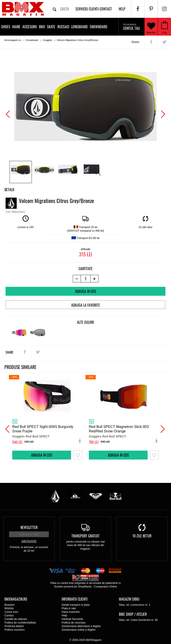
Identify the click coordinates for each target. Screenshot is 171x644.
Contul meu (11, 612)
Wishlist (151, 27)
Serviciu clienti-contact (94, 9)
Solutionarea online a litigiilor (79, 630)
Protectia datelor (14, 626)
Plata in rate (69, 608)
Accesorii (30, 27)
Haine (16, 27)
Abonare (29, 541)
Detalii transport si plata (76, 605)
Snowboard (98, 27)
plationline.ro (113, 583)
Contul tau (131, 27)
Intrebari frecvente (72, 619)
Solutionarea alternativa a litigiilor (81, 626)
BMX (42, 27)
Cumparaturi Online (105, 587)
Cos (164, 33)
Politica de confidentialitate (20, 623)
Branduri (9, 605)
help (122, 9)
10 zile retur (142, 536)
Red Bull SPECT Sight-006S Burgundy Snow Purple (43, 429)
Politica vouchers (15, 630)
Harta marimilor (71, 612)
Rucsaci (63, 27)
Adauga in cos (86, 291)
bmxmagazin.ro (13, 40)
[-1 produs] (77, 279)
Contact (9, 616)
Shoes (6, 27)
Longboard (79, 27)
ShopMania (85, 587)
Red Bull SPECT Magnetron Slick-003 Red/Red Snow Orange (119, 429)
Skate (51, 27)
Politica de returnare (74, 623)
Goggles (48, 40)
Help (64, 616)
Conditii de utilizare (16, 619)
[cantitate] (86, 279)
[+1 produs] (95, 279)
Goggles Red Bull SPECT (31, 436)
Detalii (9, 190)
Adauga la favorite (86, 305)
